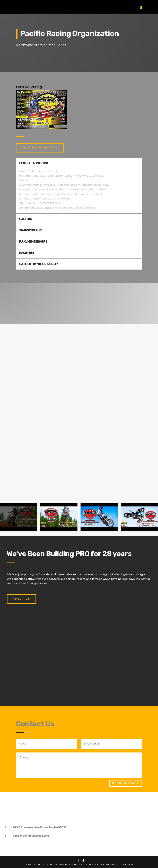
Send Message (126, 783)
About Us (21, 599)
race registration (40, 148)
